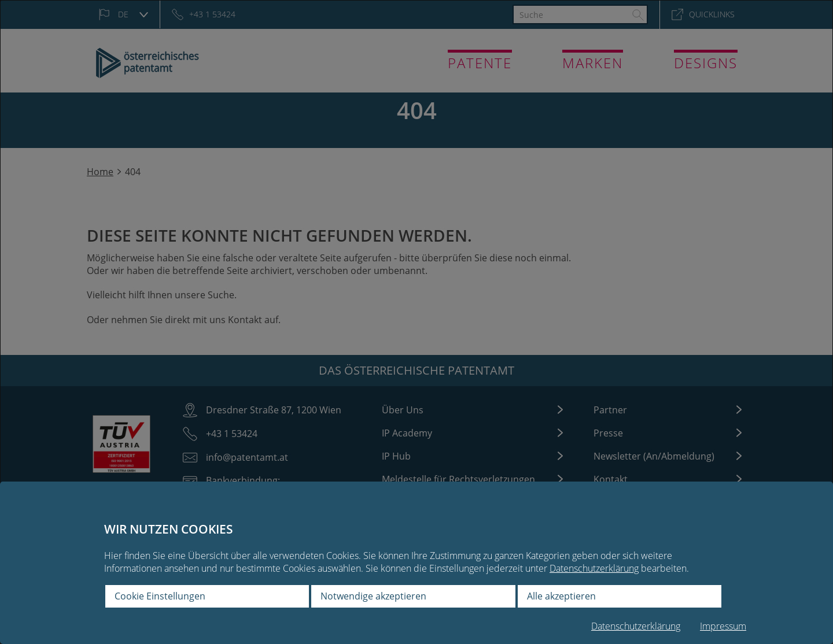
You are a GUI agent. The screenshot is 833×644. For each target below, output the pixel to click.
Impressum (723, 626)
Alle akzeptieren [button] (561, 596)
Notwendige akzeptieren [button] (373, 596)
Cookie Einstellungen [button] (160, 596)
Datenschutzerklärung (594, 568)
